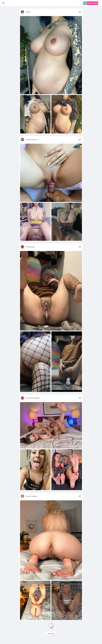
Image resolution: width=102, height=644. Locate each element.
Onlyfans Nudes (92, 3)
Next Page (51, 634)
